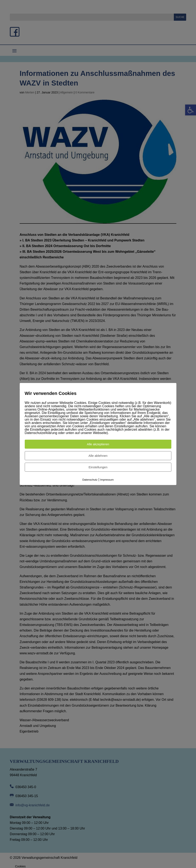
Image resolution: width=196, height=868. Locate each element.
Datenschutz (90, 480)
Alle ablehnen (98, 456)
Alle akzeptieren (98, 444)
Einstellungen (98, 467)
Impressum (107, 480)
